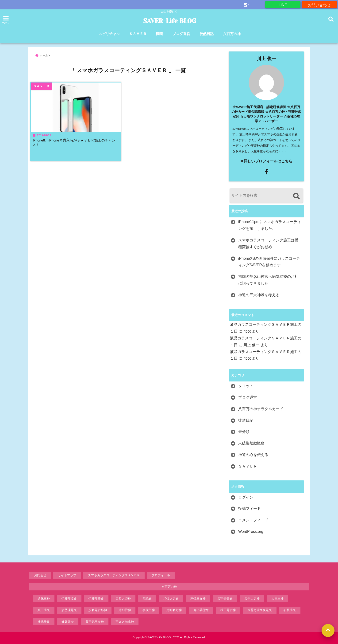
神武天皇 (44, 622)
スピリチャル (109, 34)
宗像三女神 (198, 599)
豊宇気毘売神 (95, 622)
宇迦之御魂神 (125, 622)
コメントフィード (253, 520)
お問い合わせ (319, 5)
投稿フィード (250, 509)
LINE (283, 5)
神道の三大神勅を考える (259, 295)
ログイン (246, 497)
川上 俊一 (266, 59)
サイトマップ (67, 575)
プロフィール (161, 575)
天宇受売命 (225, 599)
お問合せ (40, 575)
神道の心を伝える (253, 455)
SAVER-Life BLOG (170, 21)
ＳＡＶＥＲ (138, 34)
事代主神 (149, 610)
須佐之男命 (171, 599)
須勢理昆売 (69, 610)
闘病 (160, 34)
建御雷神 (125, 610)
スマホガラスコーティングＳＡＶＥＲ (114, 575)
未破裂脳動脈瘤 (251, 443)
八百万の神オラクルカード (261, 409)
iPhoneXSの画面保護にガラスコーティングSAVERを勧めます (269, 262)
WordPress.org (251, 532)
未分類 (244, 432)
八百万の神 (232, 34)
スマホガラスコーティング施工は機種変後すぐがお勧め (268, 243)
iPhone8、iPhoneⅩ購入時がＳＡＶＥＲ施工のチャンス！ (76, 146)
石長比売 (290, 610)
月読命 (147, 599)
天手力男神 (252, 599)
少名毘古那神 (98, 610)
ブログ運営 (181, 34)
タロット (246, 386)
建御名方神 (174, 610)
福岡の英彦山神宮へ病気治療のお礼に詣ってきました (268, 280)
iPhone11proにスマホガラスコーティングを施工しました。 (270, 225)
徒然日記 (207, 34)
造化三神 (44, 599)
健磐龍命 (68, 622)
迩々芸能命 (201, 610)
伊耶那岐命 (69, 599)
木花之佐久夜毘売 (260, 610)
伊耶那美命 (96, 599)
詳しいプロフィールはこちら (266, 161)
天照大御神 (123, 599)
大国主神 (277, 599)
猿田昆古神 (228, 610)
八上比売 (44, 610)
